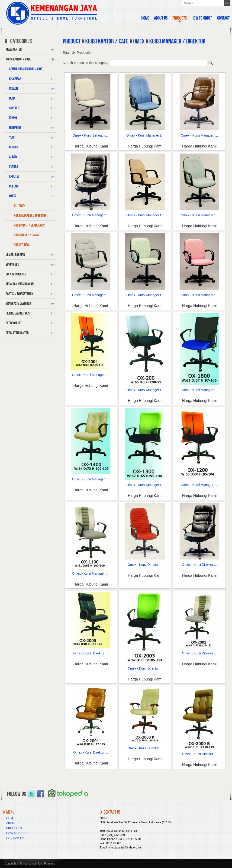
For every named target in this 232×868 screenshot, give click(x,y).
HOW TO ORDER (17, 833)
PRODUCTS (14, 828)
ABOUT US (13, 823)
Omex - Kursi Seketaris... (91, 135)
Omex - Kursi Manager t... (145, 135)
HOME (10, 818)
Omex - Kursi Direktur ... (145, 565)
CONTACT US (15, 838)
